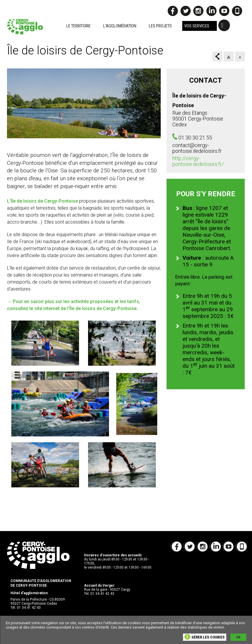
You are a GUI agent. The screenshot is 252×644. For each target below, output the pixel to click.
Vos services (197, 26)
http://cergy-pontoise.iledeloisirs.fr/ (198, 161)
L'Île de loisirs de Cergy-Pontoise (42, 201)
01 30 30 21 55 (195, 138)
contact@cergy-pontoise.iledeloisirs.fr (197, 148)
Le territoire (78, 26)
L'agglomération (120, 26)
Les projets (160, 26)
